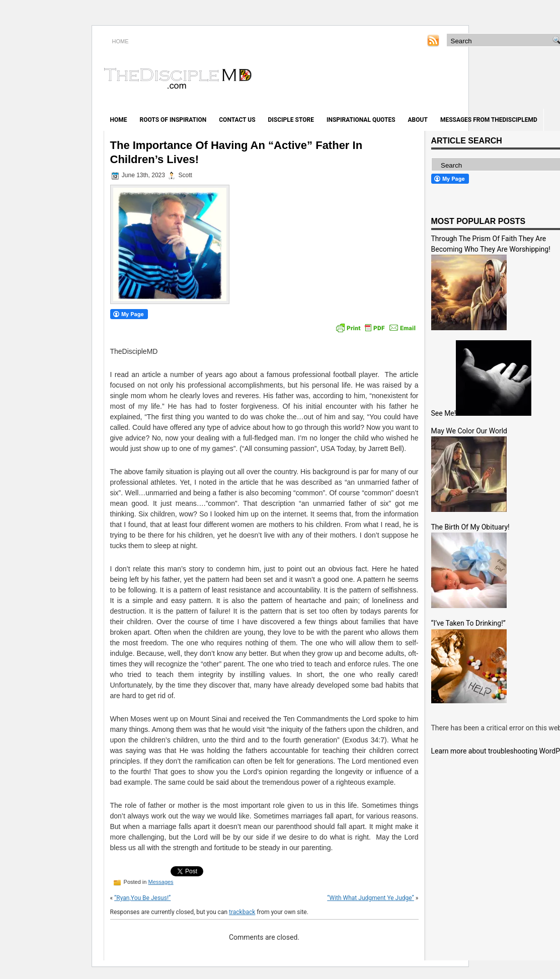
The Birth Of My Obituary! (470, 527)
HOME (121, 41)
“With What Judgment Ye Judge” (371, 898)
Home (119, 120)
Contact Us (237, 120)
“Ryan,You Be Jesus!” (142, 898)
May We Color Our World (469, 431)
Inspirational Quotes (361, 120)
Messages (161, 882)
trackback (242, 912)
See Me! (444, 413)
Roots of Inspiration (173, 120)
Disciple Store (291, 120)
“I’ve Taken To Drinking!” (468, 623)
